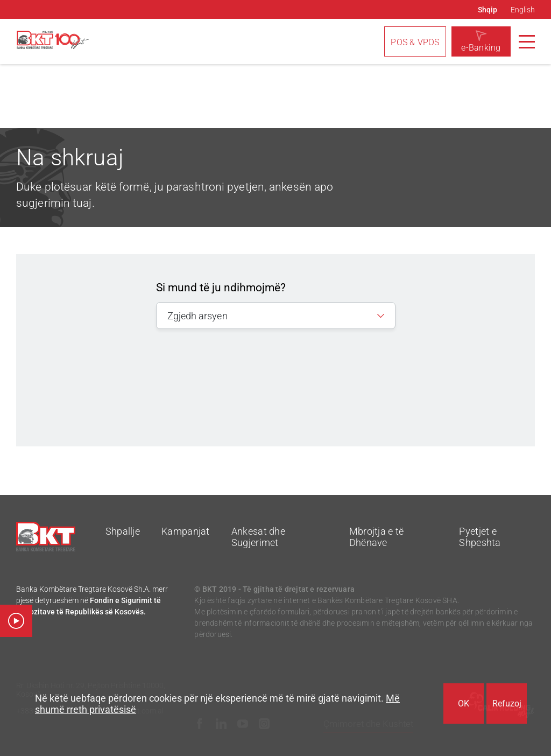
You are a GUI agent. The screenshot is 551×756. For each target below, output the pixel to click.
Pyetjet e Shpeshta (480, 537)
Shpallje (123, 531)
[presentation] (271, 374)
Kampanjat (186, 531)
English (523, 10)
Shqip (488, 10)
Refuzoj (507, 703)
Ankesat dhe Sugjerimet (258, 537)
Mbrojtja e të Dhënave (377, 537)
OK (464, 703)
